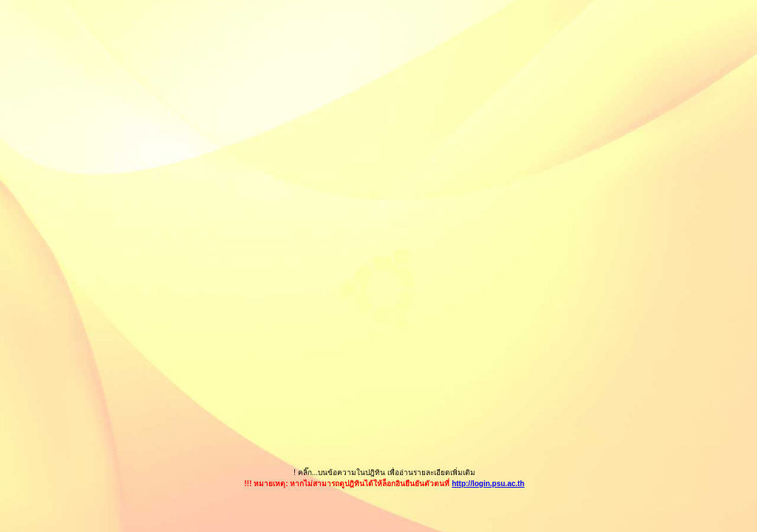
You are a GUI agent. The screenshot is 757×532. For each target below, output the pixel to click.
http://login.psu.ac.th (488, 484)
